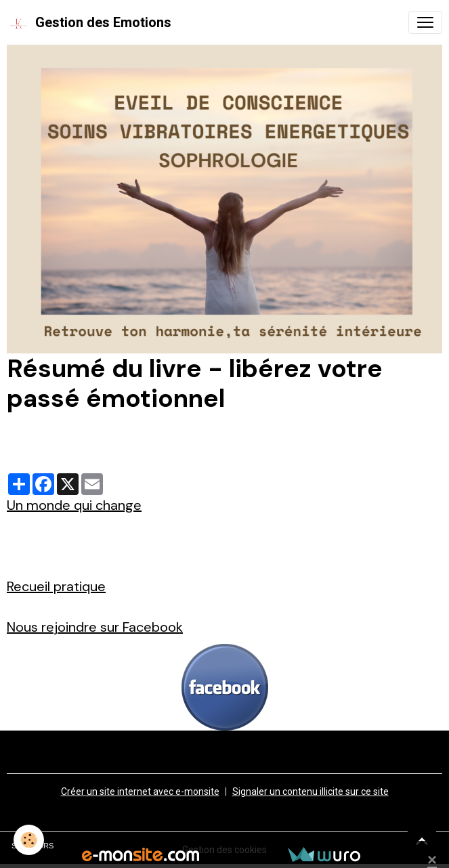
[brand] (89, 22)
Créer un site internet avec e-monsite (140, 791)
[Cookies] (29, 840)
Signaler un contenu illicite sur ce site (311, 791)
